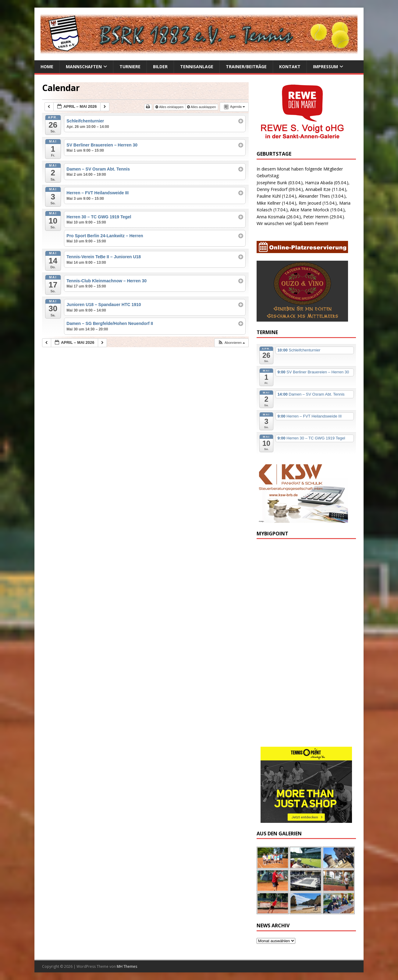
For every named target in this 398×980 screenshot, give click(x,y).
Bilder (160, 67)
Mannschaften (84, 67)
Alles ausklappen (202, 107)
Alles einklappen (170, 107)
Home (47, 67)
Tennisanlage (197, 67)
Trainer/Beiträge (246, 67)
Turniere (130, 67)
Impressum (325, 67)
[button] (231, 343)
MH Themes (127, 966)
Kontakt (290, 67)
